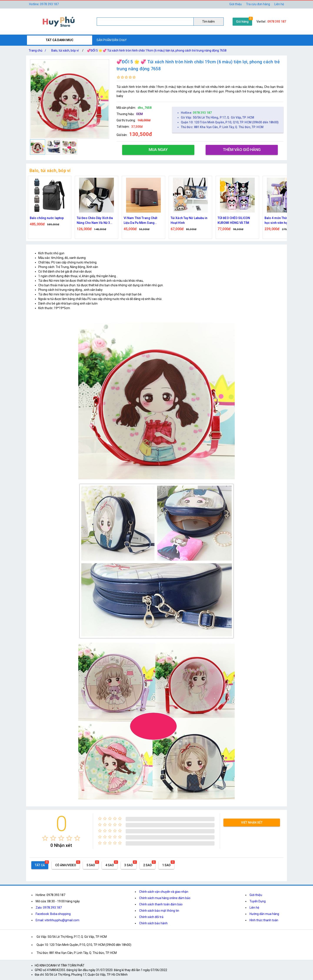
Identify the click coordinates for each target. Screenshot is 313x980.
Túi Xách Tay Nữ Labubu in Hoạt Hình (189, 220)
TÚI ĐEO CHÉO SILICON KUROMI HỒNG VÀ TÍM (234, 220)
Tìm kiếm (208, 22)
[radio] (45, 838)
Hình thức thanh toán (264, 920)
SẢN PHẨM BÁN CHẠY (112, 40)
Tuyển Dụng (258, 901)
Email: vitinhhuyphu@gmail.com (57, 920)
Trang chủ (38, 50)
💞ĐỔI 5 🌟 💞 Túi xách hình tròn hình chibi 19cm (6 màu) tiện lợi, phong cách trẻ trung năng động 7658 (157, 50)
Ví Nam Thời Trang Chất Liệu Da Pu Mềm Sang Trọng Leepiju (140, 221)
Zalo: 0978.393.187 (49, 908)
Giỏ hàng (242, 22)
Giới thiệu (236, 4)
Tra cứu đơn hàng (258, 4)
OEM (139, 114)
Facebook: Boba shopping (53, 914)
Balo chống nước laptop (47, 218)
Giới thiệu (256, 895)
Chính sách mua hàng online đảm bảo (165, 898)
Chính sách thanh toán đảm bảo (161, 904)
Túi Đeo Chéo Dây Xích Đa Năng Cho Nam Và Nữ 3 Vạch (95, 221)
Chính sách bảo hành (153, 923)
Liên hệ (279, 4)
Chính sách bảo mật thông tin (159, 911)
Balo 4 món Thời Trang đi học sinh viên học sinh (282, 220)
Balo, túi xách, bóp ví (65, 50)
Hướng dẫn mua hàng (264, 914)
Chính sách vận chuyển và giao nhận (164, 892)
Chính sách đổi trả (151, 917)
